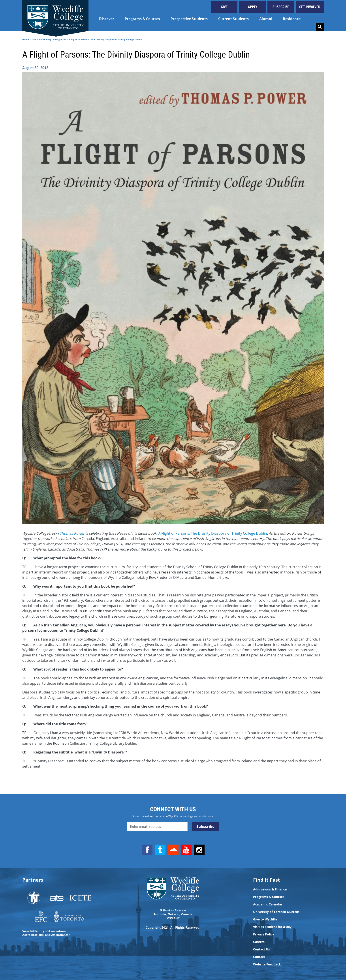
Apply (253, 7)
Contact (259, 957)
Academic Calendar (268, 904)
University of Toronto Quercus (276, 912)
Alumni (266, 19)
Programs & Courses (142, 19)
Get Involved (310, 7)
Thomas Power (72, 533)
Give (224, 7)
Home (26, 39)
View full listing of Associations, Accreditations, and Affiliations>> (46, 933)
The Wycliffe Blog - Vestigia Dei (49, 39)
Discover (107, 19)
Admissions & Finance (270, 889)
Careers (259, 942)
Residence (292, 19)
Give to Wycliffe (265, 919)
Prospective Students (189, 19)
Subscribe (281, 7)
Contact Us (261, 949)
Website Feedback (267, 964)
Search (320, 27)
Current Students (233, 19)
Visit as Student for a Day (272, 927)
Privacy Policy (264, 934)
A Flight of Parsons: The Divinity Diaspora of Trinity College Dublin (213, 533)
